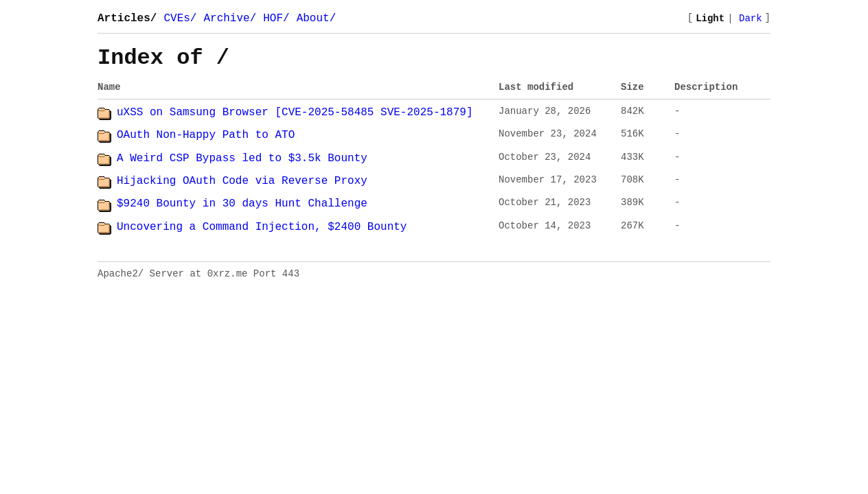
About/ (317, 19)
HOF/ (276, 19)
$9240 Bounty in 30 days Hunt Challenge (242, 204)
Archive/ (230, 19)
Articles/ (127, 19)
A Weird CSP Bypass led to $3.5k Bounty (242, 158)
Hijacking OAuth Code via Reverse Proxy (242, 181)
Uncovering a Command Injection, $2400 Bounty (262, 227)
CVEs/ (180, 19)
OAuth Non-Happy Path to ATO (206, 135)
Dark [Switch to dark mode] (751, 19)
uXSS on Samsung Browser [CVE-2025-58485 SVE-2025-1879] (295, 113)
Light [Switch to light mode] (710, 19)
